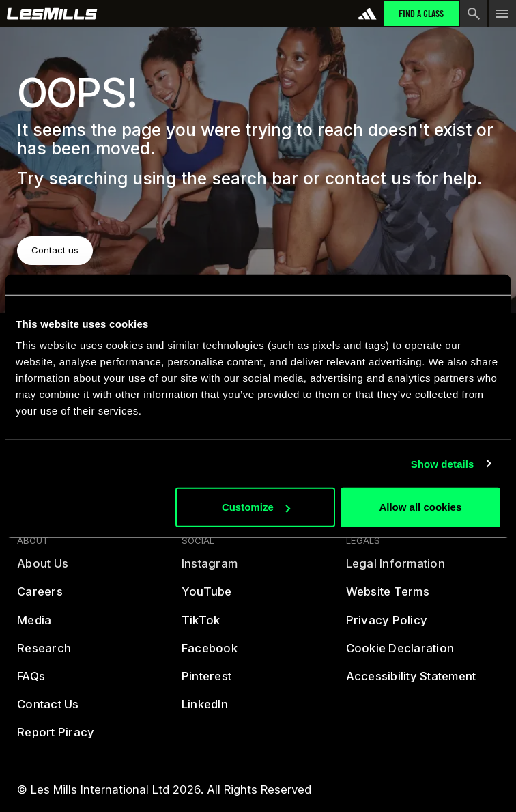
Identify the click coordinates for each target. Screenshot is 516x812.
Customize (256, 507)
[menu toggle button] (502, 14)
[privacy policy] (387, 626)
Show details (443, 463)
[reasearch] (44, 654)
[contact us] (48, 710)
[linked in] (205, 710)
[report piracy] (56, 739)
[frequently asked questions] (31, 682)
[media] (34, 626)
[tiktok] (201, 626)
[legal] (396, 570)
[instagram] (210, 570)
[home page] (52, 14)
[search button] (474, 14)
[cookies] (400, 654)
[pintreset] (206, 682)
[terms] (388, 598)
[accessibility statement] (411, 682)
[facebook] (210, 654)
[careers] (40, 598)
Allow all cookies (420, 507)
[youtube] (207, 598)
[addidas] (367, 14)
